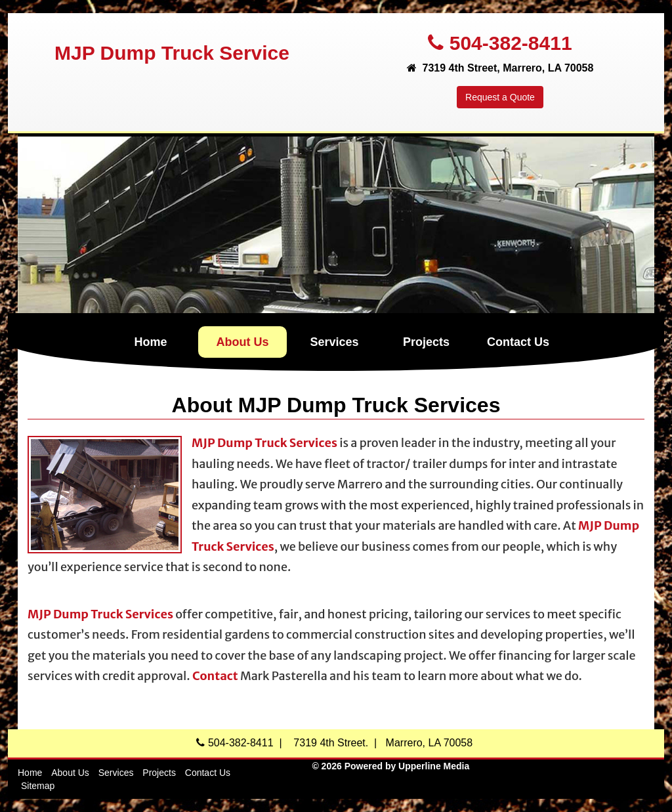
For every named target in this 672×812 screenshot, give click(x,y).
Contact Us (518, 342)
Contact (215, 676)
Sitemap (38, 786)
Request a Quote (500, 97)
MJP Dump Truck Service (172, 53)
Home (150, 342)
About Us (243, 342)
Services (334, 342)
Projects (426, 342)
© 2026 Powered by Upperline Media (390, 766)
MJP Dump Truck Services (264, 443)
